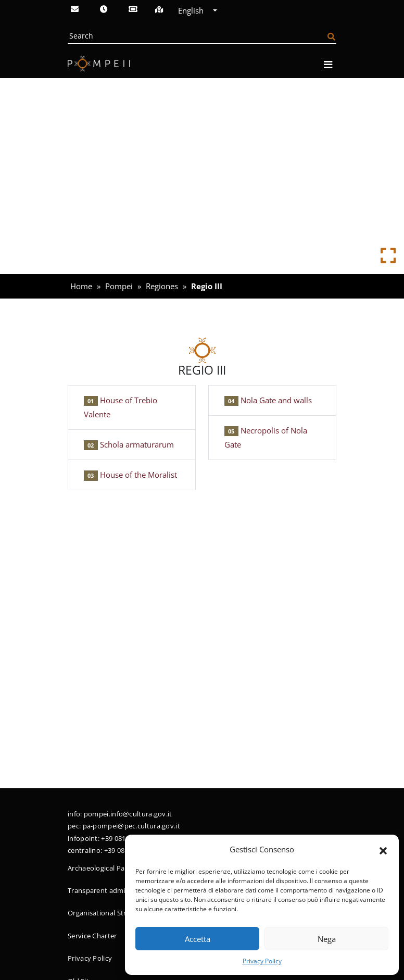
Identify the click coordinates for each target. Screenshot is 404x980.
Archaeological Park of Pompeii (118, 868)
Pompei (119, 286)
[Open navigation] (328, 65)
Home (81, 286)
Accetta (198, 939)
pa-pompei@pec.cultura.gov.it (131, 826)
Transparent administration (112, 890)
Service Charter (92, 936)
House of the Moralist (130, 475)
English (194, 10)
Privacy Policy (262, 961)
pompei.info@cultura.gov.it (128, 814)
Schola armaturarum (129, 444)
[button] (383, 850)
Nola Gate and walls (268, 400)
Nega (327, 939)
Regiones (162, 286)
